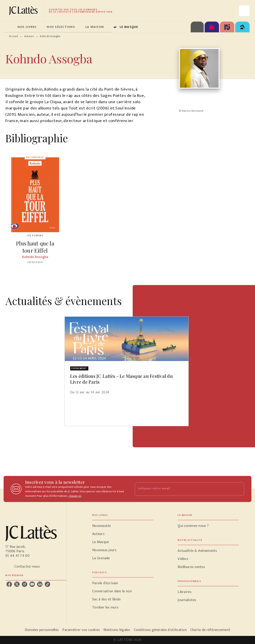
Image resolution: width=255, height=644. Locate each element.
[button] (127, 358)
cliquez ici (75, 496)
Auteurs (29, 36)
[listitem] (9, 584)
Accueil (13, 36)
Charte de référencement (210, 630)
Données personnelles (42, 630)
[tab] (10, 27)
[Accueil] (24, 11)
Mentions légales (117, 630)
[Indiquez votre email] (184, 489)
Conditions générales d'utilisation (160, 630)
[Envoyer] (239, 489)
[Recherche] (244, 11)
